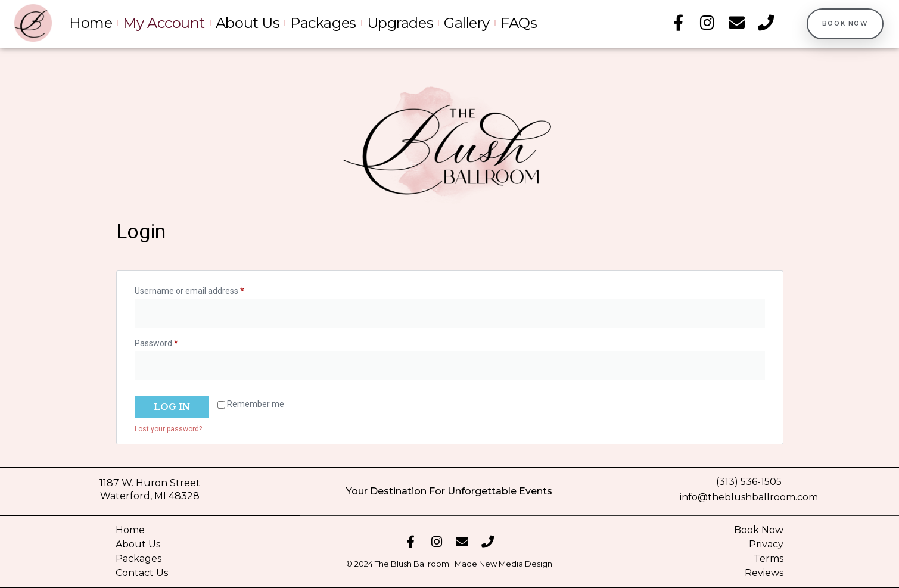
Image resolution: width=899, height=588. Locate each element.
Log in (172, 407)
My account (164, 23)
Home (91, 23)
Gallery (467, 23)
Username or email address (206, 289)
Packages (323, 23)
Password (173, 341)
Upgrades (400, 23)
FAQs (519, 23)
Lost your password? (168, 429)
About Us (248, 23)
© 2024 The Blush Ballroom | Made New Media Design (449, 564)
